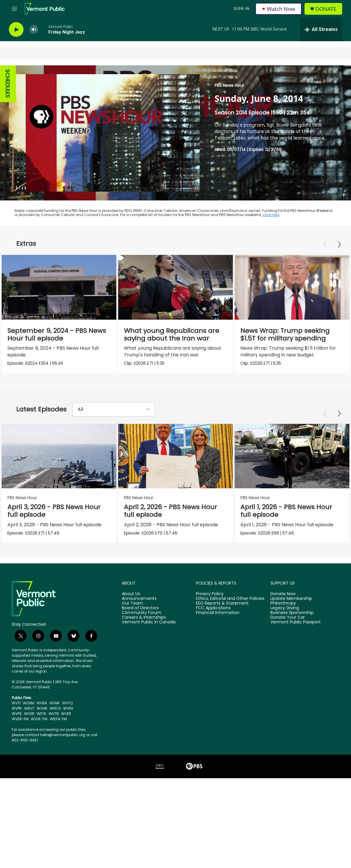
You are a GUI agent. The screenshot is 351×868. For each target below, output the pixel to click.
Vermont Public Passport (296, 626)
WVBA (42, 707)
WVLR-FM (39, 722)
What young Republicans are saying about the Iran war (174, 335)
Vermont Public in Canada (149, 626)
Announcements (139, 602)
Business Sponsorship (292, 616)
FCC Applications (213, 612)
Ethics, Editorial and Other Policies (230, 602)
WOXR (42, 712)
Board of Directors (140, 612)
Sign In (242, 9)
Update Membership (291, 602)
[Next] (339, 245)
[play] (16, 30)
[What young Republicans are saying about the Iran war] (178, 287)
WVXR (29, 717)
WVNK (55, 707)
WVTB (54, 717)
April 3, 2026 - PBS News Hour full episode (54, 513)
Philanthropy (283, 607)
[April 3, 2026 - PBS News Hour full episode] (59, 458)
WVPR (17, 712)
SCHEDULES (8, 84)
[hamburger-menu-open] (14, 9)
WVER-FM (20, 722)
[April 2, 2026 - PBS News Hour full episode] (197, 458)
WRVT (29, 712)
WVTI (16, 707)
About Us (131, 598)
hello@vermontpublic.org (63, 738)
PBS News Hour (229, 85)
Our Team (132, 607)
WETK (41, 717)
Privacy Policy (210, 598)
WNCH (55, 712)
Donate (326, 9)
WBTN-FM (58, 722)
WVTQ (67, 707)
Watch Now (278, 9)
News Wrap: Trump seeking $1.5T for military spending (290, 335)
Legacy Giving (285, 612)
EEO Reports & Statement (222, 607)
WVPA (68, 712)
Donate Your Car (288, 621)
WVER (66, 717)
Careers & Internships (144, 621)
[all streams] (321, 29)
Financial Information (218, 616)
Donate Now (283, 598)
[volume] (34, 30)
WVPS (17, 717)
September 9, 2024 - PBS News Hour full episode (57, 335)
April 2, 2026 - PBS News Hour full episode (192, 513)
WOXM (29, 707)
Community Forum (142, 616)
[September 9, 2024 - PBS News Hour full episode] (59, 287)
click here (271, 215)
